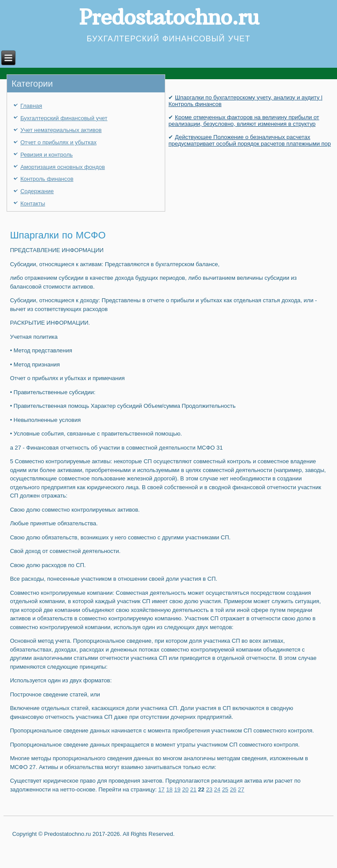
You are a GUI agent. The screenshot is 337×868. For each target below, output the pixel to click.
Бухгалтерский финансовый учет (64, 118)
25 (225, 789)
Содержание (37, 191)
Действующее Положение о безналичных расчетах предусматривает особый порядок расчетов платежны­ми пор (250, 140)
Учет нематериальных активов (61, 130)
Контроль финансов (47, 179)
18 (169, 789)
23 (209, 789)
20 (185, 789)
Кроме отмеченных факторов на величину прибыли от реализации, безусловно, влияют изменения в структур (244, 121)
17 (161, 789)
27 (241, 789)
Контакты (33, 203)
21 (193, 789)
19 (177, 789)
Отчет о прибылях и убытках (58, 142)
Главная (31, 106)
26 (233, 789)
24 (217, 789)
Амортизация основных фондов (63, 167)
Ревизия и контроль (46, 155)
